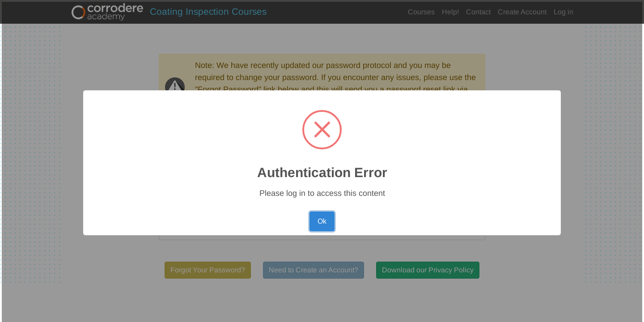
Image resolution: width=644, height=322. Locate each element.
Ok (322, 221)
